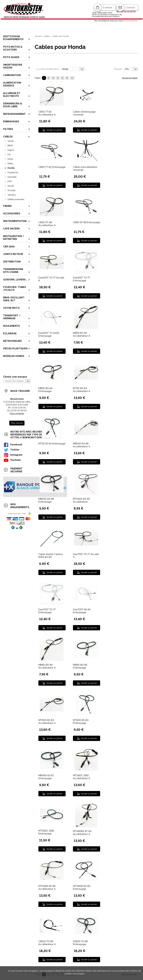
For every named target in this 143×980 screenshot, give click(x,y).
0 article (107, 8)
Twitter (11, 450)
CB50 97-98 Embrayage (87, 222)
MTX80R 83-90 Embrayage (82, 887)
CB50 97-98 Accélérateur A (47, 224)
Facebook (13, 444)
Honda (11, 168)
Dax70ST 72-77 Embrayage (47, 611)
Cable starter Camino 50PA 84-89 (51, 556)
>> (72, 78)
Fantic (10, 159)
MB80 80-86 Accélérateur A (47, 666)
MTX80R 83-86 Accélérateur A (47, 887)
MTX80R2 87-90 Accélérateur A (82, 833)
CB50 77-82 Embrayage (52, 167)
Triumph (12, 190)
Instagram (13, 455)
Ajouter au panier (54, 130)
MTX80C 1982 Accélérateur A (81, 777)
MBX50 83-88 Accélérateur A (81, 445)
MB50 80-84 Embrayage (45, 390)
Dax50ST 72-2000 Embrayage (49, 334)
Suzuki (11, 186)
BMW (10, 145)
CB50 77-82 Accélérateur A (47, 113)
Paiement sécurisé (17, 514)
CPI (9, 154)
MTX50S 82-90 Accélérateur (81, 500)
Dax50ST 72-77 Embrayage (81, 279)
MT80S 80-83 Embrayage (81, 722)
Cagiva (11, 150)
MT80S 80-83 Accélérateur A (47, 722)
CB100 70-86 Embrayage (80, 943)
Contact (130, 8)
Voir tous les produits (130, 78)
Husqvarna (13, 172)
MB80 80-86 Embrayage (80, 666)
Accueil (38, 36)
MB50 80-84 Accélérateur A (81, 334)
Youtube (12, 460)
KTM (10, 181)
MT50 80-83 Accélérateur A (81, 390)
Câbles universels (16, 199)
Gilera (10, 163)
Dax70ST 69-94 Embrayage (82, 611)
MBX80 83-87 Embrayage (46, 777)
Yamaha (12, 195)
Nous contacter (17, 413)
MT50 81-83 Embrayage (52, 444)
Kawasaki (12, 177)
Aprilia (11, 141)
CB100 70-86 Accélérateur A (47, 943)
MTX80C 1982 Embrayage (46, 832)
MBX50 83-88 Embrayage (46, 500)
